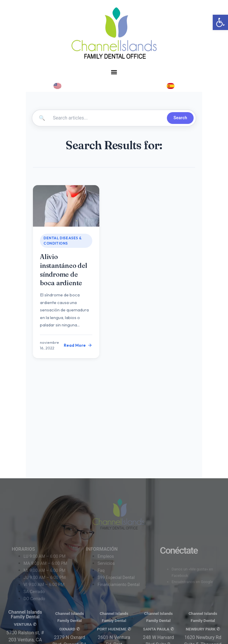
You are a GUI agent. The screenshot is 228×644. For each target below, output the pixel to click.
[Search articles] (108, 118)
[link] (220, 22)
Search (180, 118)
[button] (114, 72)
